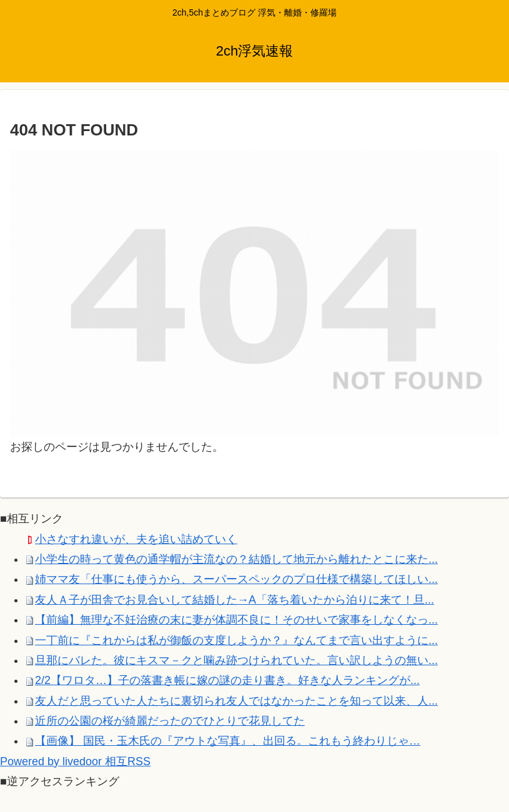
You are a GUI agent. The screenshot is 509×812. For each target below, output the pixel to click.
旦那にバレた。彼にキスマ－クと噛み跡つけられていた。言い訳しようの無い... (236, 660)
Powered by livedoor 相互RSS (75, 761)
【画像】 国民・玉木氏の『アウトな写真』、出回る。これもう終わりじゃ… (228, 741)
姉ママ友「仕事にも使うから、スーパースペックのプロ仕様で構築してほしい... (236, 579)
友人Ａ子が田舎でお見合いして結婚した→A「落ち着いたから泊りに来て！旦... (235, 600)
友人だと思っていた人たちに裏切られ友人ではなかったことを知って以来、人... (236, 701)
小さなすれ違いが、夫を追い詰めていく (136, 539)
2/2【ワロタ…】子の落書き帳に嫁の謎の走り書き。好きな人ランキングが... (227, 680)
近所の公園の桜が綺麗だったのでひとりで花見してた (170, 721)
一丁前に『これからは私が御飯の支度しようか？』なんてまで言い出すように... (236, 640)
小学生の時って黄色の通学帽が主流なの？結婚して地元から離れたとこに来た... (236, 559)
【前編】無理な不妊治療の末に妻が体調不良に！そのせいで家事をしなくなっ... (236, 620)
